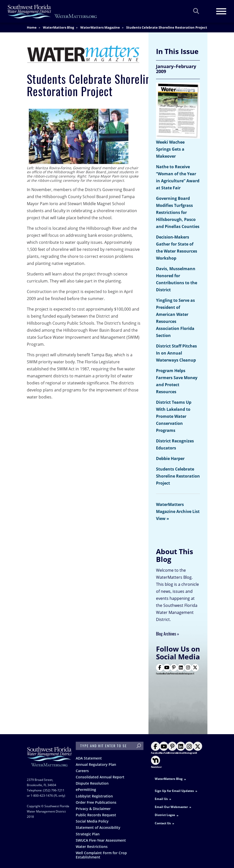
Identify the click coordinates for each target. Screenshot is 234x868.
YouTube (167, 669)
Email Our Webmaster (171, 807)
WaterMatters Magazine (100, 27)
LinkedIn (181, 669)
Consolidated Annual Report (100, 777)
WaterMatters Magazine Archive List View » (178, 511)
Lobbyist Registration (94, 796)
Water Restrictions (92, 847)
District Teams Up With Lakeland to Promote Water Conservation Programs (174, 416)
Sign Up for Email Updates (174, 791)
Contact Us (163, 823)
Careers (82, 771)
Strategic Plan (88, 834)
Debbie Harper (170, 458)
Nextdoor (156, 762)
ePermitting (86, 790)
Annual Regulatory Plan (96, 764)
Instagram (188, 669)
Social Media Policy (92, 821)
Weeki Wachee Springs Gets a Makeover (170, 149)
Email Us (161, 799)
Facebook (160, 669)
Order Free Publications (96, 802)
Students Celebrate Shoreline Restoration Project (178, 476)
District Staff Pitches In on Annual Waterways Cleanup (176, 353)
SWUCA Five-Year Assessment (101, 840)
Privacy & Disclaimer (93, 809)
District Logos (165, 815)
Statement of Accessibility (98, 827)
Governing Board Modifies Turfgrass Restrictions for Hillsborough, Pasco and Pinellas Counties (178, 212)
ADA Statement (89, 758)
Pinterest (174, 669)
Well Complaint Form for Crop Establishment (101, 855)
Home (32, 27)
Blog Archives (166, 634)
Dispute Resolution (92, 783)
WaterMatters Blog (58, 27)
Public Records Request (96, 815)
